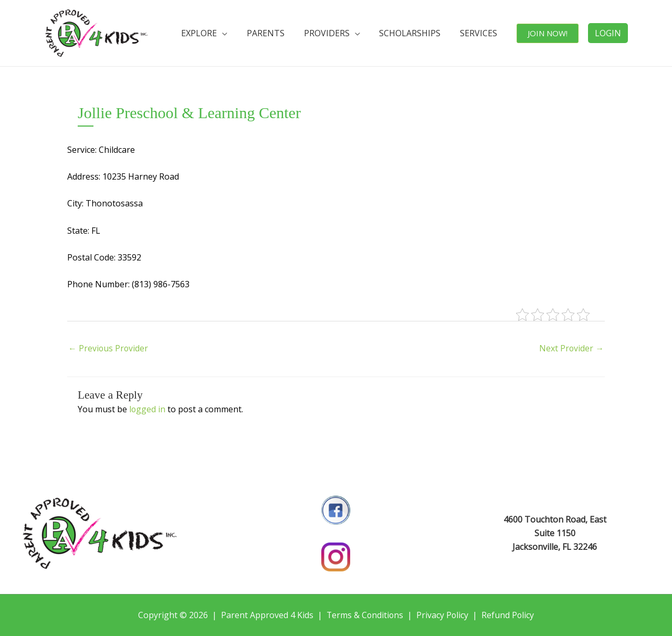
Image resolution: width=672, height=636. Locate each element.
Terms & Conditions (365, 615)
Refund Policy (509, 615)
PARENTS (281, 33)
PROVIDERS (339, 33)
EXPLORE (218, 33)
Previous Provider (109, 348)
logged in (148, 409)
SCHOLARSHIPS (419, 33)
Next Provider (571, 348)
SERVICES (484, 33)
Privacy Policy (443, 615)
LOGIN (608, 33)
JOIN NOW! (549, 33)
